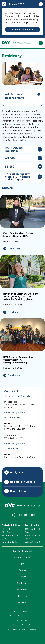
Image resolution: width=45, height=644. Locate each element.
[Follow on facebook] (19, 515)
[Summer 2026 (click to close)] (22, 4)
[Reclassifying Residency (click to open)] (23, 149)
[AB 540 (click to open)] (23, 158)
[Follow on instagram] (13, 515)
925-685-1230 (9, 542)
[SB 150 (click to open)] (23, 166)
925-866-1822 (32, 542)
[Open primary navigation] (41, 43)
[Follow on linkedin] (26, 515)
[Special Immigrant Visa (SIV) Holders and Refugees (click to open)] (23, 177)
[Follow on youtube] (32, 515)
